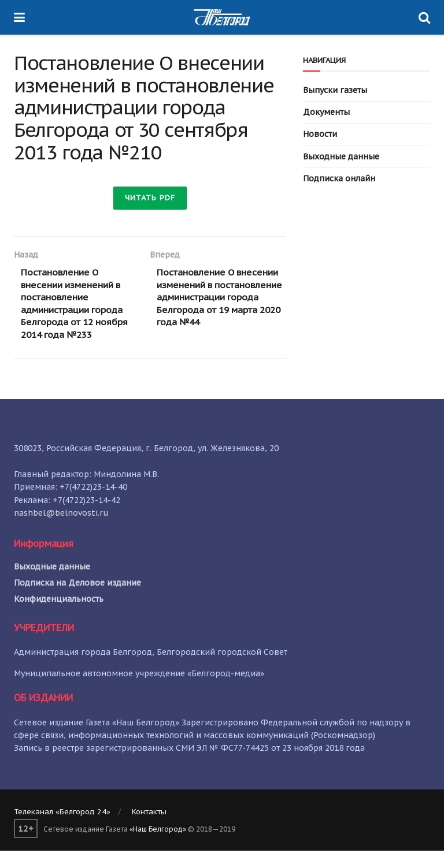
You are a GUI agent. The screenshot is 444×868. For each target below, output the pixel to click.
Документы (326, 112)
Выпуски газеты (335, 90)
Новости (320, 134)
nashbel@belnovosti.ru (61, 530)
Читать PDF (150, 198)
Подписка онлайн (339, 178)
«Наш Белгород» (158, 846)
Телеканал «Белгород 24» (62, 828)
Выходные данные (341, 157)
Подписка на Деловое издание (77, 599)
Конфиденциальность (59, 616)
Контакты (149, 828)
